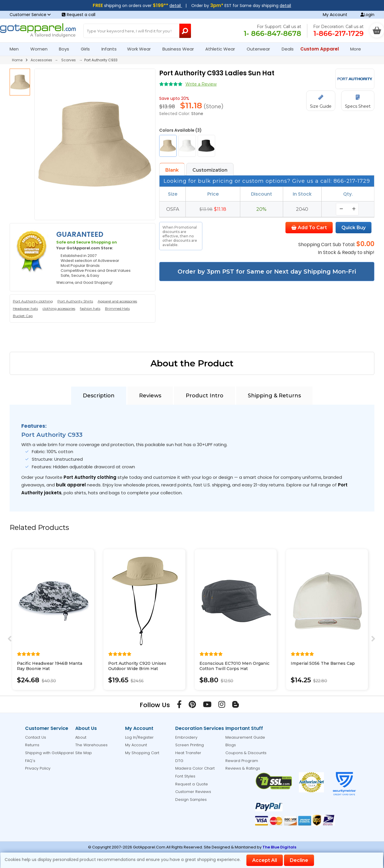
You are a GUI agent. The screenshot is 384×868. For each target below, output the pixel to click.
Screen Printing (190, 745)
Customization (210, 170)
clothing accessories (59, 308)
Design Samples (191, 800)
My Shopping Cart (142, 753)
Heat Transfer (188, 753)
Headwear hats (25, 308)
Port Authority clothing (33, 301)
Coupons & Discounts (246, 753)
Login (367, 15)
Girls (88, 49)
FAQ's (30, 761)
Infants (111, 49)
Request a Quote (192, 784)
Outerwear (261, 49)
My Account (335, 15)
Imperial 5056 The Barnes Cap (323, 663)
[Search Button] (185, 31)
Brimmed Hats (117, 308)
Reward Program (242, 761)
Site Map (84, 753)
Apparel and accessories (117, 301)
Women (41, 49)
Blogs (231, 745)
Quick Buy (354, 228)
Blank (172, 170)
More (358, 49)
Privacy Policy (38, 768)
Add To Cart (309, 228)
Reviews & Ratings (243, 768)
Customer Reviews (193, 792)
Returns (32, 745)
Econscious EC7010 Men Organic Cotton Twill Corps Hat (234, 666)
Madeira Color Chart (195, 768)
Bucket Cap (23, 316)
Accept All (265, 860)
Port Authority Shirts (75, 301)
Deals (288, 49)
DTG (179, 761)
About (81, 737)
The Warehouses (91, 745)
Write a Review (201, 84)
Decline (299, 860)
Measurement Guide (245, 737)
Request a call (79, 15)
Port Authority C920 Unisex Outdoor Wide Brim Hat (137, 666)
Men (17, 49)
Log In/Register (139, 737)
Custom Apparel (322, 49)
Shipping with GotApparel (49, 753)
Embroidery (186, 737)
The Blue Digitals (279, 847)
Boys (66, 49)
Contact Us (36, 737)
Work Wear (141, 49)
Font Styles (185, 776)
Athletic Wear (223, 49)
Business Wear (181, 49)
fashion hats (90, 308)
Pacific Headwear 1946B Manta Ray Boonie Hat (50, 666)
